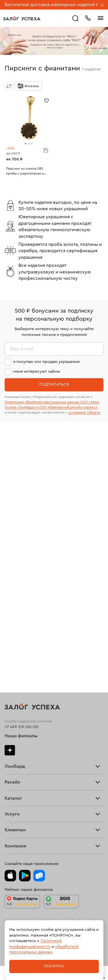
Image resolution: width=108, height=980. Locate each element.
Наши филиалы (21, 736)
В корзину (46, 150)
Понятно (54, 966)
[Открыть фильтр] (28, 86)
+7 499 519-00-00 (22, 727)
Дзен (10, 750)
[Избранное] (47, 100)
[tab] (25, 144)
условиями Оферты (84, 412)
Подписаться (54, 384)
